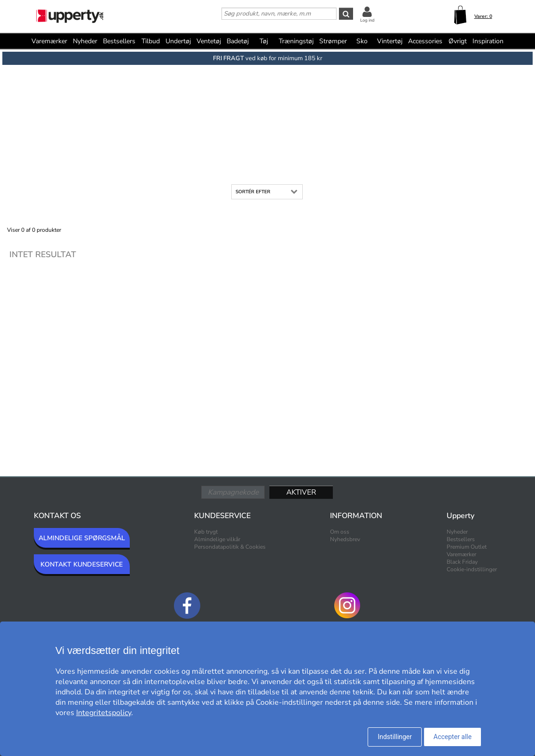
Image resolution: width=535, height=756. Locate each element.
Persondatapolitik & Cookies (230, 547)
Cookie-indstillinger (472, 569)
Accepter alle (452, 737)
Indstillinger (395, 737)
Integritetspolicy (104, 713)
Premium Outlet (467, 547)
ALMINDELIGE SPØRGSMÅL (82, 538)
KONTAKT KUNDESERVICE (82, 564)
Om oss (340, 532)
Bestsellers (119, 41)
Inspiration (488, 41)
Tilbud (151, 41)
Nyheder (85, 41)
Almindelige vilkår (217, 539)
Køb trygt (206, 532)
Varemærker (49, 41)
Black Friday (462, 562)
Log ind (367, 20)
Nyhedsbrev (345, 539)
